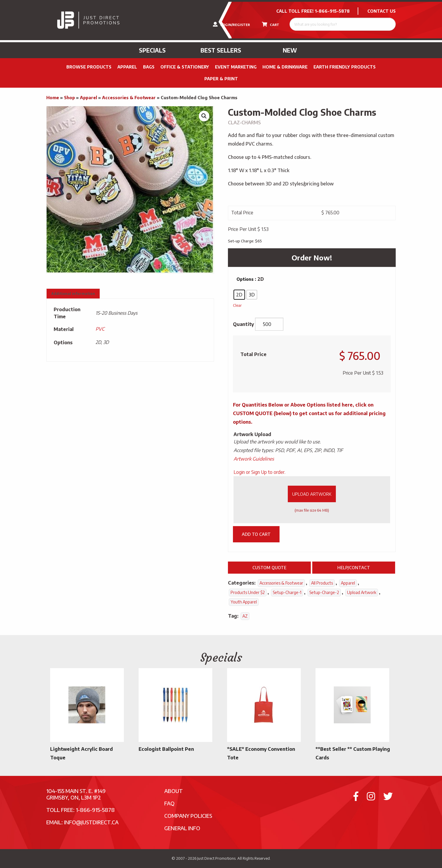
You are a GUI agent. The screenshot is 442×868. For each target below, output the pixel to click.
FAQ (169, 803)
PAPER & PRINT (221, 79)
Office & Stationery (185, 67)
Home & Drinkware (285, 67)
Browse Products (89, 67)
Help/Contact (354, 567)
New (290, 50)
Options (245, 279)
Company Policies (188, 816)
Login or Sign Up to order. (259, 472)
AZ (245, 616)
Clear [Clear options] (237, 305)
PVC (100, 329)
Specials (152, 50)
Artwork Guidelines (254, 459)
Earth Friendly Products (345, 67)
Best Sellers (221, 50)
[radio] (239, 295)
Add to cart (256, 534)
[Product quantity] (269, 324)
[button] (204, 116)
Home (53, 97)
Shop (69, 97)
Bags (149, 67)
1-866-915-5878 (332, 11)
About (174, 791)
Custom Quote (269, 567)
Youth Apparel (244, 602)
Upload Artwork (312, 494)
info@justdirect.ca (91, 822)
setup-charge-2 (324, 592)
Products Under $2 (248, 592)
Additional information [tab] (73, 294)
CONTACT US (382, 11)
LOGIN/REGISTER (231, 24)
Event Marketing (236, 67)
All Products (322, 583)
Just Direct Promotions (216, 858)
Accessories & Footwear (129, 97)
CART (271, 24)
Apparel (127, 67)
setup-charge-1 (287, 592)
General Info (182, 828)
